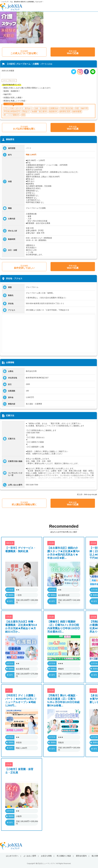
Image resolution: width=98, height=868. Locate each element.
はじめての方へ (12, 856)
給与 (10, 601)
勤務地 (10, 595)
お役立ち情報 (46, 856)
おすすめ (10, 590)
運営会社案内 (81, 856)
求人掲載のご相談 (64, 856)
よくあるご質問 (30, 856)
